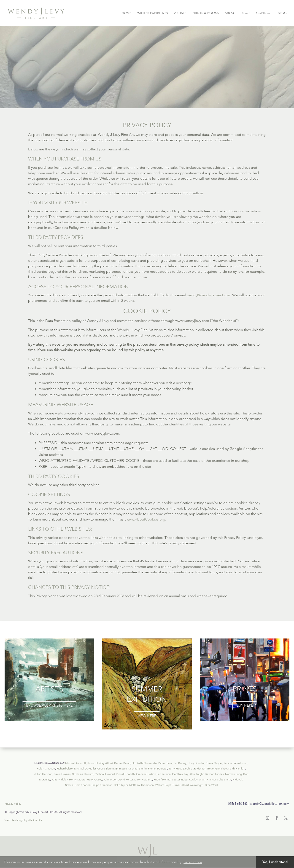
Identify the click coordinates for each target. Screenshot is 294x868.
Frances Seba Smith (219, 780)
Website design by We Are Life (23, 820)
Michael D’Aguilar (85, 769)
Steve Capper (214, 763)
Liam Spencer (83, 785)
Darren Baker (122, 763)
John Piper (110, 780)
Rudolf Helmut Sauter (167, 780)
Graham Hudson (146, 774)
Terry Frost (175, 769)
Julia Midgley (60, 780)
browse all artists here (49, 705)
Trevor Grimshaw (217, 769)
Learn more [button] (193, 862)
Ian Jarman (164, 774)
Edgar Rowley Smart (193, 780)
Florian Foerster (158, 769)
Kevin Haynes (62, 774)
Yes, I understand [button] (275, 862)
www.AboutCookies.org (146, 519)
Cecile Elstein (106, 769)
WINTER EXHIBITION (153, 13)
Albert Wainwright (192, 785)
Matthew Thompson (142, 785)
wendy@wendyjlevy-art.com (209, 295)
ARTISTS (180, 13)
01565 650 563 (238, 804)
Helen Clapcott (46, 769)
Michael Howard (105, 774)
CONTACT (264, 13)
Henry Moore (77, 780)
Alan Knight (197, 774)
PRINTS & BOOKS (206, 13)
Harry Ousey (94, 780)
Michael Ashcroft (76, 763)
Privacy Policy (13, 804)
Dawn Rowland (143, 780)
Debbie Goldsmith (194, 769)
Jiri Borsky (180, 763)
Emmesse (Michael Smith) (131, 769)
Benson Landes (214, 774)
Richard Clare (65, 769)
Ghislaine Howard (83, 774)
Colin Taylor (121, 785)
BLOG (282, 13)
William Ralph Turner (168, 785)
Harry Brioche (196, 763)
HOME (127, 13)
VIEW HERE (147, 716)
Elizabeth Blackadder (144, 763)
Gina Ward (211, 785)
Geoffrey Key (180, 774)
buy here (245, 705)
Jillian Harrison (43, 774)
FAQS (246, 13)
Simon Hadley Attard (100, 763)
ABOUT (230, 13)
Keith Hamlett (237, 769)
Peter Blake (165, 763)
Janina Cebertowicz (236, 763)
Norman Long (233, 774)
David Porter (125, 780)
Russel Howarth (125, 774)
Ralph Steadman (102, 785)
